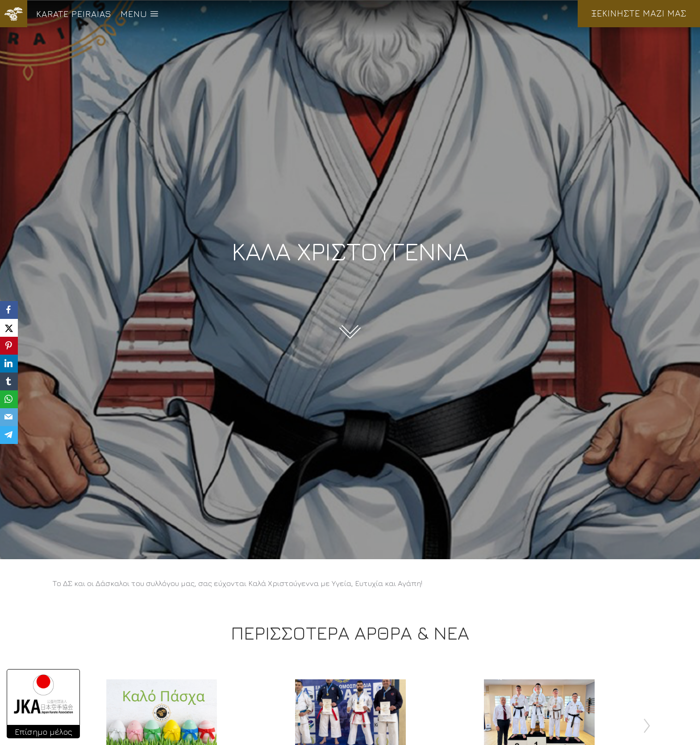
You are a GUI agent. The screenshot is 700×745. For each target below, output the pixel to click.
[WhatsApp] (9, 399)
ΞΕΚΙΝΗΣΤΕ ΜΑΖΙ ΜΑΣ (639, 13)
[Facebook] (9, 310)
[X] (9, 328)
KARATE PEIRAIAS (74, 14)
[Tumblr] (9, 381)
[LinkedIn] (9, 364)
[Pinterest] (9, 346)
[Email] (9, 417)
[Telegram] (9, 435)
